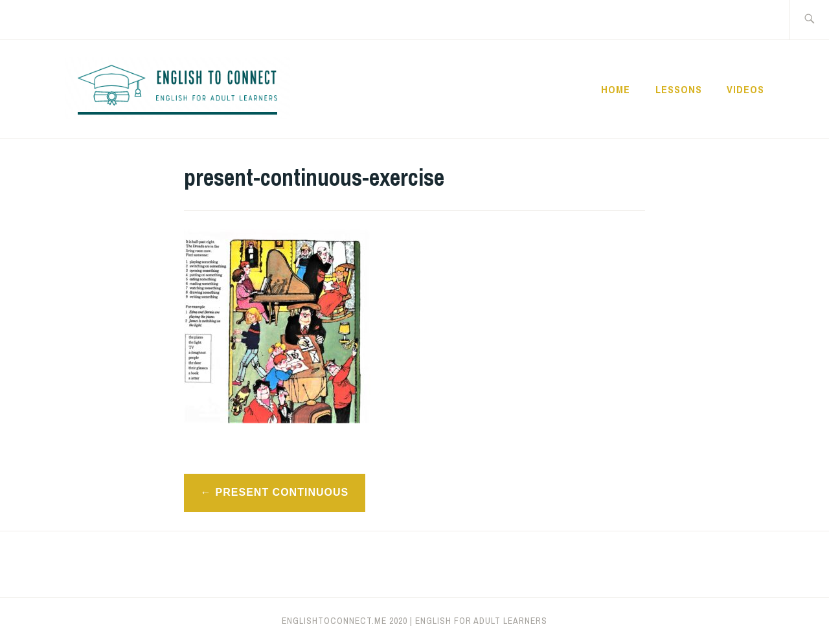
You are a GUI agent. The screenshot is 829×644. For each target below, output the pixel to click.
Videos (745, 89)
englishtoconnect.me (334, 621)
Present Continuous (282, 492)
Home (616, 89)
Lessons (679, 89)
